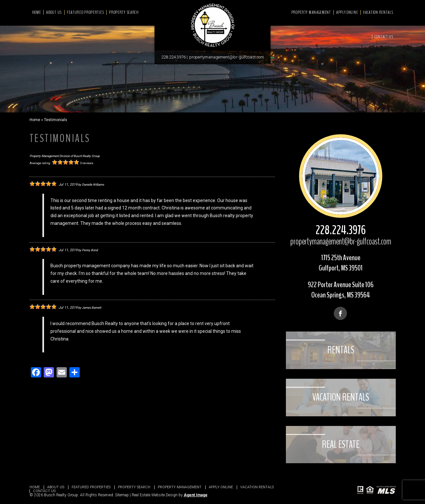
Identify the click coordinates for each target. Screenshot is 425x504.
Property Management (311, 12)
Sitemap (122, 495)
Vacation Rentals (378, 12)
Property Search (124, 12)
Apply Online (347, 12)
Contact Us (384, 37)
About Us (54, 12)
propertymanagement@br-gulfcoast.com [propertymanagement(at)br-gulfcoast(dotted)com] (227, 57)
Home (37, 12)
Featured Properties (85, 12)
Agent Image (196, 495)
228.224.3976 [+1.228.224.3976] (173, 57)
